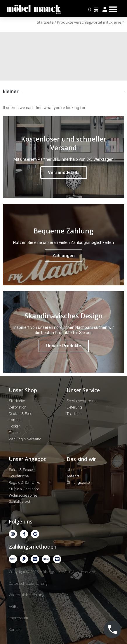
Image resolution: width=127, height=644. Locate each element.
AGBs (13, 606)
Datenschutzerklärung (28, 583)
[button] (113, 9)
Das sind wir (81, 459)
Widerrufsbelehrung (26, 595)
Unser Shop (23, 390)
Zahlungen (63, 256)
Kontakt (15, 629)
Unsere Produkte (64, 346)
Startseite (45, 22)
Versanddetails (64, 172)
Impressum (18, 618)
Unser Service (83, 390)
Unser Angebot (27, 459)
